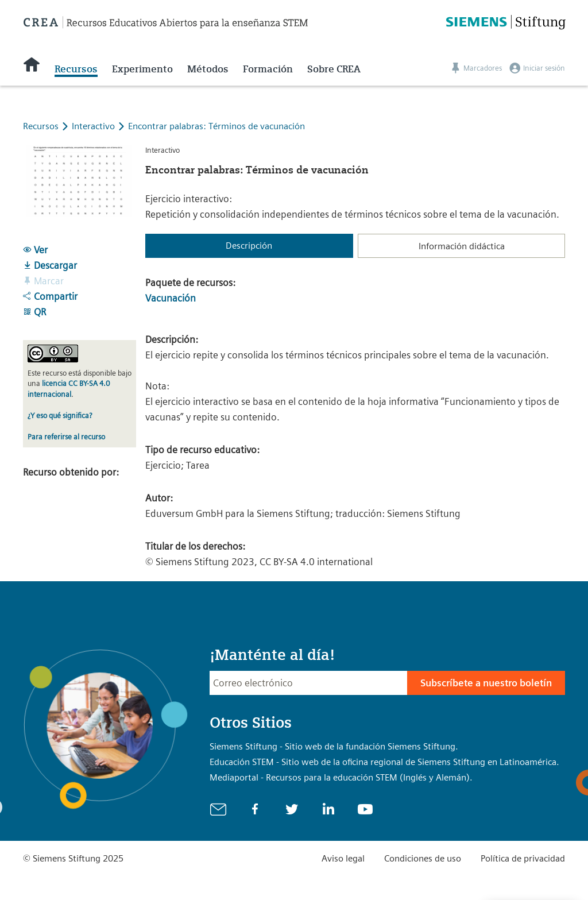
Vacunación (171, 298)
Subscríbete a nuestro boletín (486, 683)
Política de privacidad (523, 858)
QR (34, 312)
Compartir (50, 296)
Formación (268, 69)
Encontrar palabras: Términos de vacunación (216, 126)
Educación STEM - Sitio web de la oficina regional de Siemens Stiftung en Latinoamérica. (384, 762)
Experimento (142, 69)
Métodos (208, 69)
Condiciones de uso (423, 858)
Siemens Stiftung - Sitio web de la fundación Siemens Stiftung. (334, 746)
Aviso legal (343, 858)
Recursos (76, 69)
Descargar (50, 265)
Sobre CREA (334, 69)
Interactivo (94, 126)
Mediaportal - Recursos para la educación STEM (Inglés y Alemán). (341, 777)
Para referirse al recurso (66, 437)
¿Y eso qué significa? (60, 416)
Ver (35, 250)
